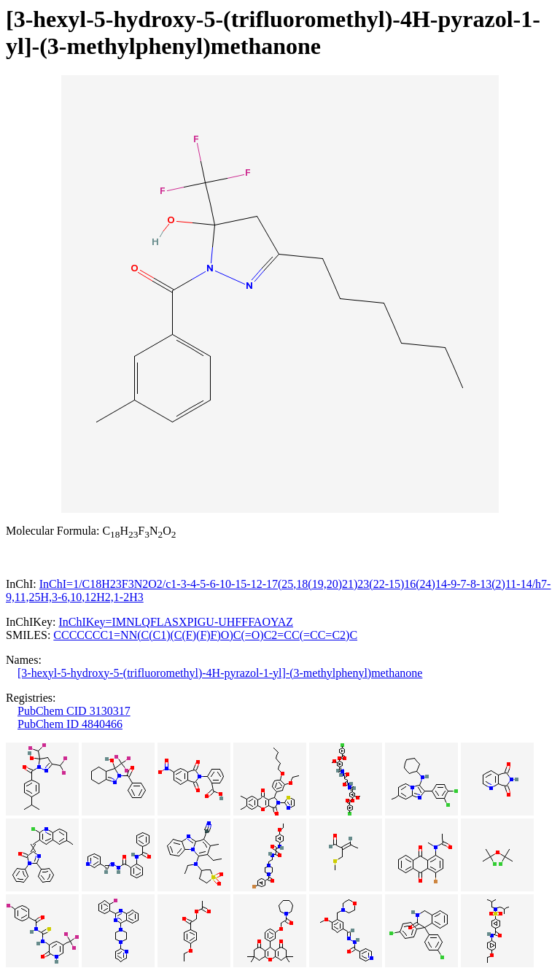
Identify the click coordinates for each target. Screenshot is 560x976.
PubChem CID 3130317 (74, 711)
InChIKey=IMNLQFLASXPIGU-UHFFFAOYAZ (176, 622)
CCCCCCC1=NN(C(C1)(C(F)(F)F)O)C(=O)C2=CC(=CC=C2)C (205, 635)
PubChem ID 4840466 (70, 724)
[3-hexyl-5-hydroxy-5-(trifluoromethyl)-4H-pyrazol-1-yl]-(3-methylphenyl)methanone (220, 673)
